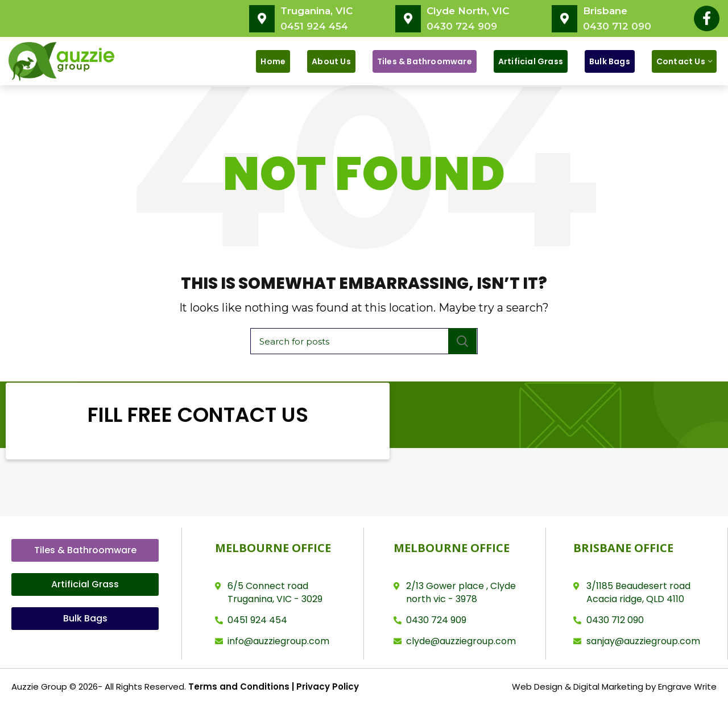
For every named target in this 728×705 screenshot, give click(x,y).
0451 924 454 (314, 26)
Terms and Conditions (239, 687)
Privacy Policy (326, 687)
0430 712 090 (617, 26)
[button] (85, 550)
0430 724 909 (462, 26)
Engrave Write (687, 687)
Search (462, 341)
